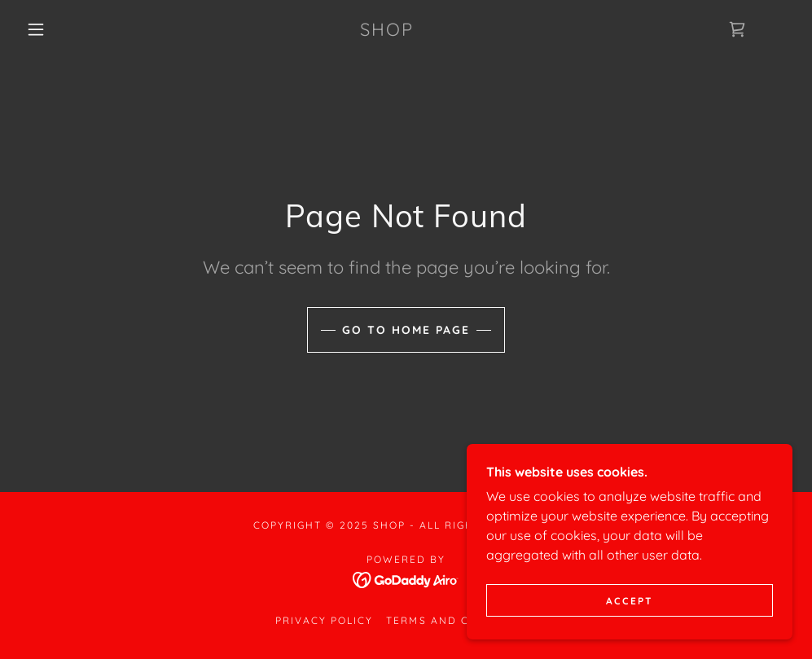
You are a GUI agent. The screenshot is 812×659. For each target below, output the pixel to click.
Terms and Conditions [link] (461, 620)
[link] (386, 31)
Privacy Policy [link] (324, 620)
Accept (630, 623)
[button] (39, 29)
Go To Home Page (406, 330)
